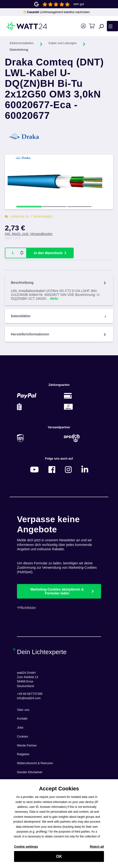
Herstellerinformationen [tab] (59, 334)
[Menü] (112, 26)
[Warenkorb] (92, 26)
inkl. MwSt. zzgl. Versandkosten (29, 234)
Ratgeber (23, 754)
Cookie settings (26, 848)
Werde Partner (27, 746)
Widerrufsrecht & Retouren (35, 763)
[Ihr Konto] (83, 26)
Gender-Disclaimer (30, 772)
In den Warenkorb (48, 253)
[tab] (59, 290)
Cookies (23, 737)
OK (59, 858)
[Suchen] (101, 26)
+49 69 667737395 (30, 694)
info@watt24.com (29, 698)
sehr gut (79, 4)
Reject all (97, 848)
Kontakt (22, 719)
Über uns (23, 710)
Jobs (20, 728)
